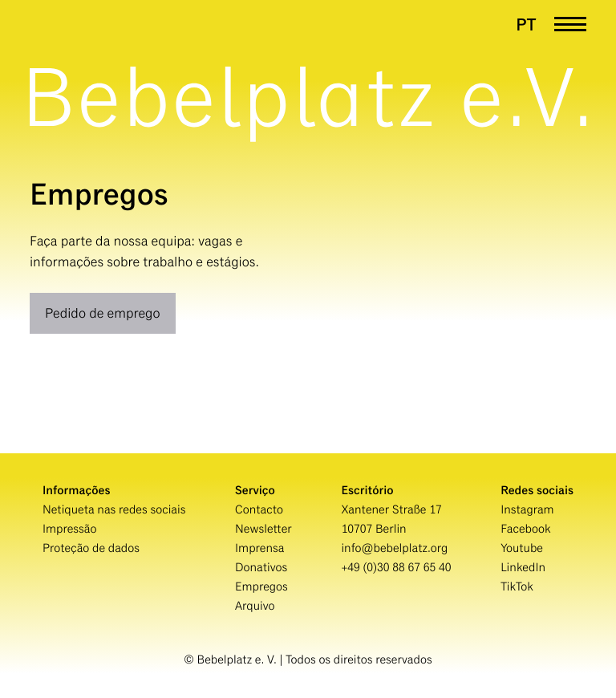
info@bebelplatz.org (394, 549)
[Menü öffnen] (570, 24)
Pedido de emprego (102, 313)
